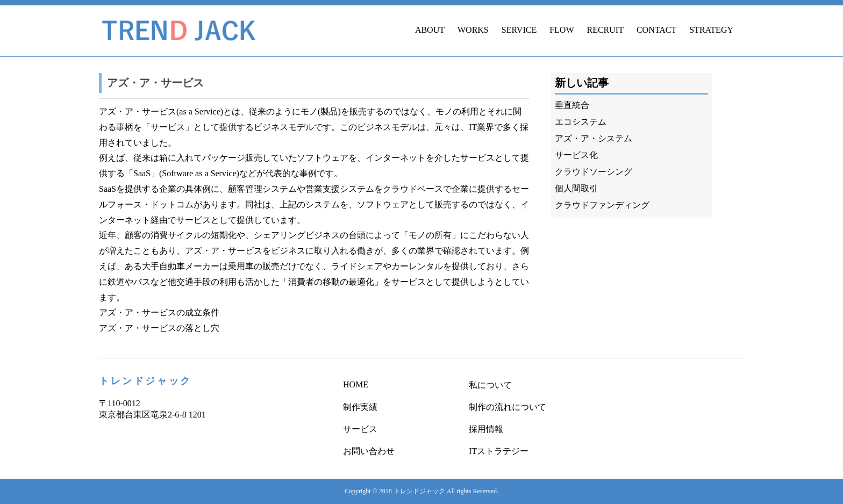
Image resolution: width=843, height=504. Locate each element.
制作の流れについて (508, 407)
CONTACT (656, 30)
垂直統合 (572, 105)
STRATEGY (711, 30)
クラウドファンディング (602, 205)
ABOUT (430, 30)
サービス (360, 429)
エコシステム (581, 122)
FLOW (562, 30)
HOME (356, 384)
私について (490, 385)
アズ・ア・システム (594, 138)
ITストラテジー (499, 451)
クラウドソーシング (594, 172)
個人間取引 (576, 188)
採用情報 (486, 429)
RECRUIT (605, 30)
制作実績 (360, 407)
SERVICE (519, 30)
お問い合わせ (369, 451)
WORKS (473, 30)
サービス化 (576, 155)
